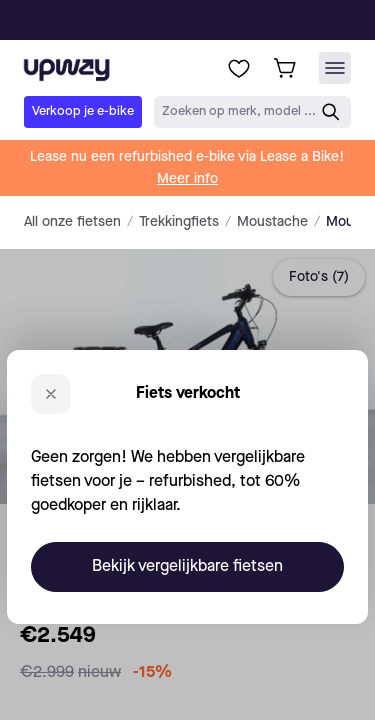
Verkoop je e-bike (83, 111)
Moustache (272, 222)
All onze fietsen (72, 222)
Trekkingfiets (179, 222)
